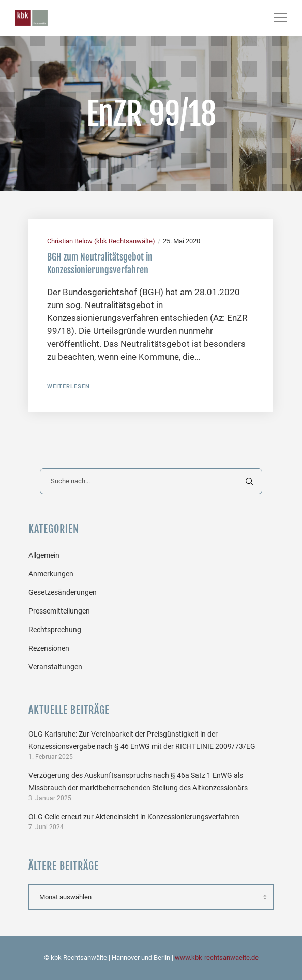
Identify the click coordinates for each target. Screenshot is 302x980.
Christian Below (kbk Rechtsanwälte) (101, 241)
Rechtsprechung (55, 630)
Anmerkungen (51, 574)
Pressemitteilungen (59, 611)
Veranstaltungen (55, 667)
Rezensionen (49, 648)
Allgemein (44, 555)
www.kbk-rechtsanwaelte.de (217, 958)
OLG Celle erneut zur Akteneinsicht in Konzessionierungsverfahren (134, 817)
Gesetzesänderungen (63, 592)
